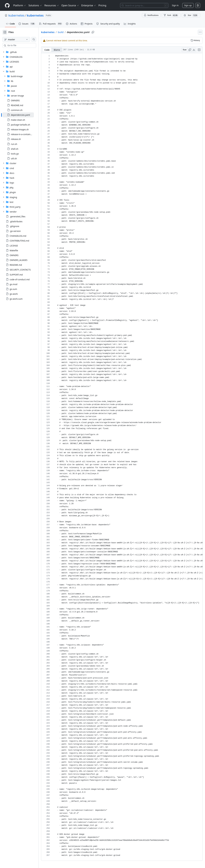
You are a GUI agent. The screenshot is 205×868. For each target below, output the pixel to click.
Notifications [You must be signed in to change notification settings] (151, 15)
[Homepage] (7, 5)
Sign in (175, 5)
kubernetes (16, 15)
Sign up (188, 5)
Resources (52, 5)
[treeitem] (23, 115)
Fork (171, 15)
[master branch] (21, 39)
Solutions (35, 5)
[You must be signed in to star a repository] (191, 15)
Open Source (70, 5)
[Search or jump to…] (144, 5)
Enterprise (89, 5)
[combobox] (25, 45)
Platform (20, 5)
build (70, 32)
